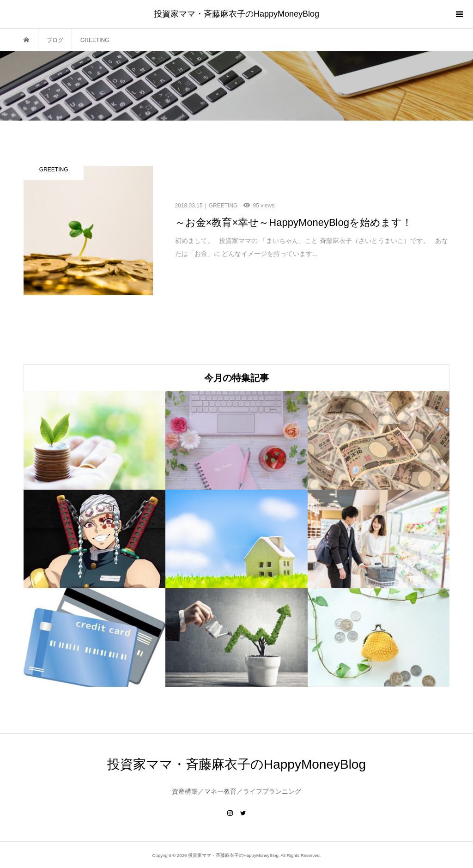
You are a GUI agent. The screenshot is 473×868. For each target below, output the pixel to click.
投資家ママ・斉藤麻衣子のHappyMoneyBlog (236, 14)
